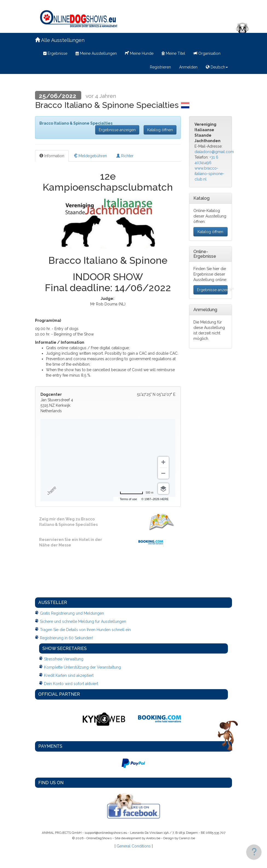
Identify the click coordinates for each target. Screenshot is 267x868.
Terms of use (128, 499)
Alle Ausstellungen (60, 40)
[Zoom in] (163, 462)
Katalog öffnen (160, 130)
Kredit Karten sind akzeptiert (69, 675)
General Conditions (134, 846)
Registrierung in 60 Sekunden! (66, 638)
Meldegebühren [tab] (90, 156)
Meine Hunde (139, 53)
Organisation (207, 53)
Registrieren (160, 67)
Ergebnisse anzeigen (117, 130)
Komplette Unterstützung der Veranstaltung (82, 667)
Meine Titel (173, 53)
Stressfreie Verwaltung (64, 659)
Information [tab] (52, 156)
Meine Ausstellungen (96, 53)
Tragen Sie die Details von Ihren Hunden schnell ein (85, 630)
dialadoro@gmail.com (214, 152)
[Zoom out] (163, 473)
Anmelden (188, 67)
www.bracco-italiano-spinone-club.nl (209, 174)
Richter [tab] (125, 156)
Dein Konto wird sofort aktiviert (71, 684)
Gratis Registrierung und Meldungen (72, 613)
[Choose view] (163, 489)
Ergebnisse (55, 53)
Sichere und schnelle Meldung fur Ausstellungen (83, 621)
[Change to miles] (137, 493)
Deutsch (217, 67)
